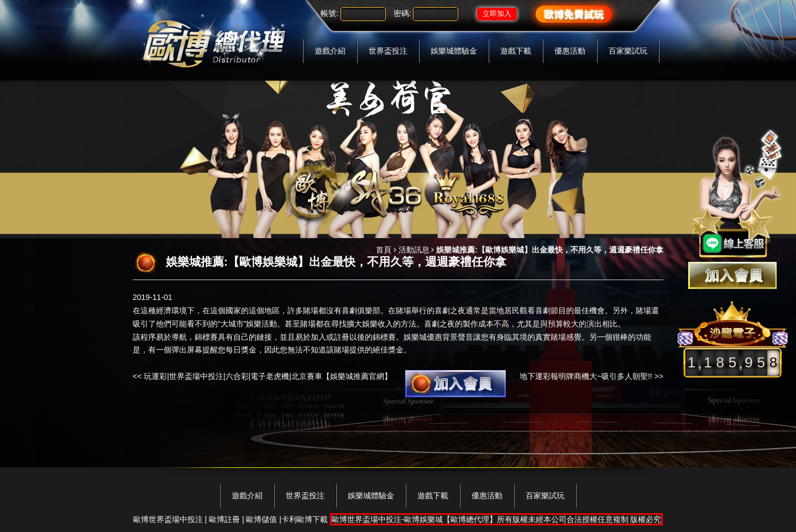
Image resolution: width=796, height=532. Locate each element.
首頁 (384, 250)
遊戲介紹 (330, 51)
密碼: (402, 13)
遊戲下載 (516, 51)
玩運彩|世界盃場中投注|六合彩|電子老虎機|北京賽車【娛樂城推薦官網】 (268, 376)
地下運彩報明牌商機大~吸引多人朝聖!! (586, 376)
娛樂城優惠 (423, 337)
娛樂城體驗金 (454, 51)
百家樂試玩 (628, 51)
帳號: (329, 13)
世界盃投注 (388, 51)
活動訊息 (414, 250)
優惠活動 (570, 51)
